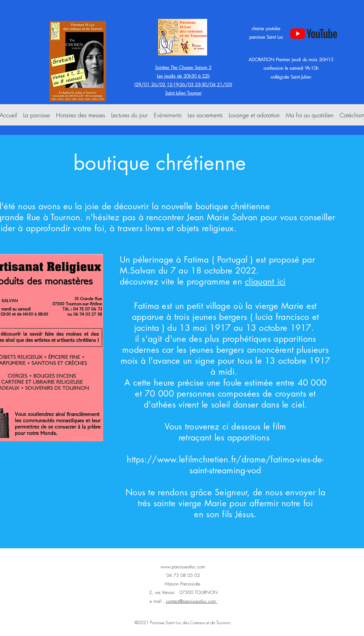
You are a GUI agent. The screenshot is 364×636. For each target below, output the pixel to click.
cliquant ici (265, 281)
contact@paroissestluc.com (192, 601)
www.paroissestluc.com (183, 567)
